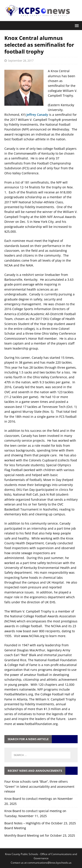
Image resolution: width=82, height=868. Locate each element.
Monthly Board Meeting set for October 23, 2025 (40, 835)
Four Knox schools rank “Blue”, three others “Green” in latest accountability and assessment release (39, 786)
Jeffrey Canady (37, 115)
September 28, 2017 (21, 61)
